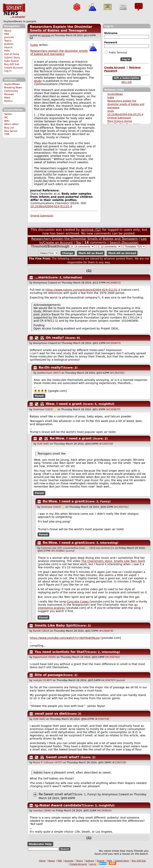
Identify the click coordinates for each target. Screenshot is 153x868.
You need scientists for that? (61, 652)
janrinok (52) (91, 230)
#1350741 (121, 507)
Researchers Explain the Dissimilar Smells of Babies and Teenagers (61, 29)
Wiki (7, 121)
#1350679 (106, 631)
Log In (8, 71)
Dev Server (11, 131)
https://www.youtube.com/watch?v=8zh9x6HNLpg (65, 638)
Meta (7, 98)
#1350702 (112, 657)
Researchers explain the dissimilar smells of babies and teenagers (126, 104)
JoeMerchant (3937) (49, 373)
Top (79, 243)
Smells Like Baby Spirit (55, 625)
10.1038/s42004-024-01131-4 (125, 114)
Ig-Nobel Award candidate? (59, 805)
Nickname (111, 33)
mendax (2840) (42, 811)
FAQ (6, 34)
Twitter (8, 114)
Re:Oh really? (51, 367)
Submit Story (12, 58)
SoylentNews (14, 11)
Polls (7, 51)
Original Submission (119, 118)
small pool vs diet (51, 714)
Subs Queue (11, 61)
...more (41, 277)
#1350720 (106, 444)
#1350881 (58, 551)
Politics (8, 101)
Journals (9, 37)
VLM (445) (43, 444)
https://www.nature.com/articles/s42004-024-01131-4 (83, 290)
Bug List (9, 128)
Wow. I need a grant (64, 404)
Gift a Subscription (127, 78)
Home (42, 861)
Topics (8, 41)
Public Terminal (116, 52)
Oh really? (55, 338)
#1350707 (108, 680)
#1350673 (113, 343)
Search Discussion (124, 243)
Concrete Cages (78, 602)
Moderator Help (40, 844)
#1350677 (113, 409)
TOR (7, 134)
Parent (39, 396)
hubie (111, 98)
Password (111, 42)
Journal (70, 551)
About (8, 31)
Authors (9, 44)
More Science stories (120, 121)
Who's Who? (12, 124)
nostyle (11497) (43, 680)
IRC (6, 118)
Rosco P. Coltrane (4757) (48, 763)
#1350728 (119, 763)
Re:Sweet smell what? (56, 794)
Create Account (13, 68)
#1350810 (104, 811)
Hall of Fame (12, 54)
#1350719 (102, 719)
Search (8, 47)
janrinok (46, 35)
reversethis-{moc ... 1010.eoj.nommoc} (89, 548)
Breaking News (13, 88)
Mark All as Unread (122, 253)
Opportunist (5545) (45, 657)
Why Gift (127, 82)
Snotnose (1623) (43, 409)
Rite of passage (49, 675)
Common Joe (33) (52, 548)
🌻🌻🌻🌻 (41, 391)
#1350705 (117, 373)
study (111, 111)
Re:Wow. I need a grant (71, 438)
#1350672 (113, 283)
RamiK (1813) (41, 631)
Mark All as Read (91, 253)
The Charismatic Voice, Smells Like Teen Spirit (113, 561)
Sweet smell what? (63, 757)
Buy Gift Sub (12, 64)
